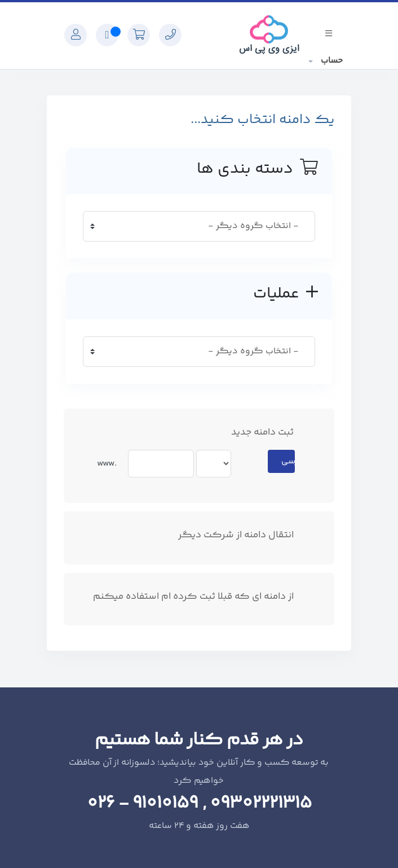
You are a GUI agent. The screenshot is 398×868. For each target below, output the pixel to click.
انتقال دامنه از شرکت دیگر (245, 535)
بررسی (288, 461)
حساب (331, 61)
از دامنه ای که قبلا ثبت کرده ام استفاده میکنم (202, 597)
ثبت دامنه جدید (271, 433)
